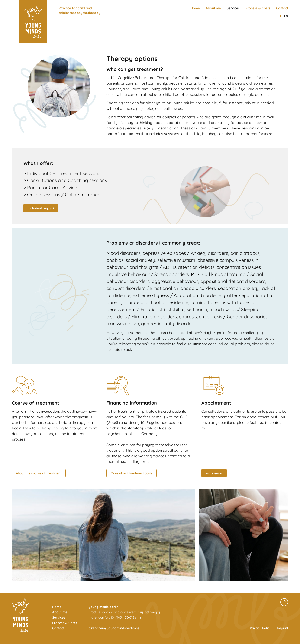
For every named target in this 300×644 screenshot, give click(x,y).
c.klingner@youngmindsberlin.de (114, 628)
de (281, 16)
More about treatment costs (131, 473)
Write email (214, 473)
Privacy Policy (261, 628)
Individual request (41, 208)
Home (195, 8)
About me (213, 8)
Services (233, 8)
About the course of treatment (39, 473)
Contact (282, 8)
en (286, 16)
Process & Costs (258, 8)
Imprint (283, 628)
